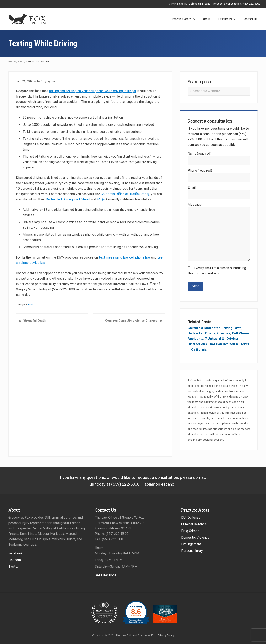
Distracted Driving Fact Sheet (68, 199)
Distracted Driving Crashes (209, 333)
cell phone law (140, 257)
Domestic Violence (195, 537)
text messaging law (113, 257)
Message (195, 204)
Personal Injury (192, 551)
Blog (21, 62)
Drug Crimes (190, 531)
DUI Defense (191, 518)
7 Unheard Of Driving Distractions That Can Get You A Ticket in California (218, 344)
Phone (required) (200, 170)
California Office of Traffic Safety (125, 194)
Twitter (14, 567)
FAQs (101, 199)
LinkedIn (15, 560)
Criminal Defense (194, 524)
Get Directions (106, 575)
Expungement (191, 544)
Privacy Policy (166, 635)
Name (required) (199, 153)
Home (12, 62)
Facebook (15, 553)
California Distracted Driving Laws (215, 328)
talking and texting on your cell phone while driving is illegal (92, 91)
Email (192, 187)
